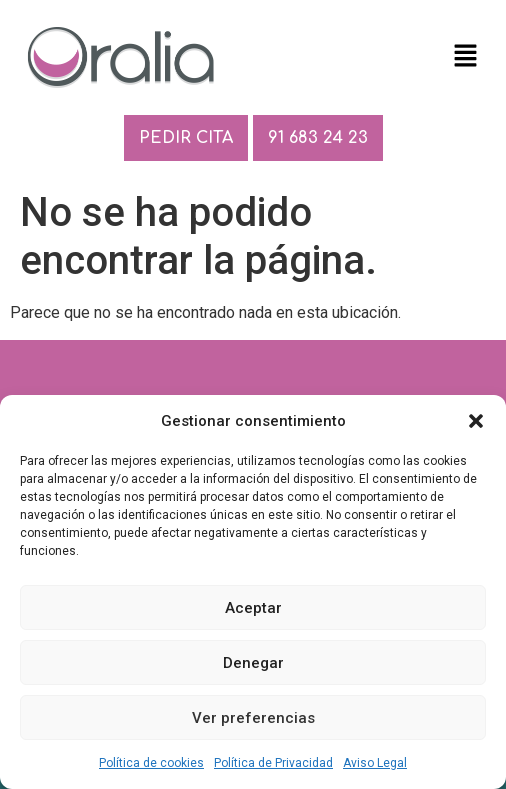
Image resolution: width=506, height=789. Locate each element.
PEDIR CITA (186, 138)
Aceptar (253, 608)
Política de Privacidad (273, 763)
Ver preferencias (253, 718)
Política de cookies (151, 763)
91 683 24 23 (318, 138)
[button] (476, 421)
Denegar (253, 663)
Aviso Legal (375, 763)
